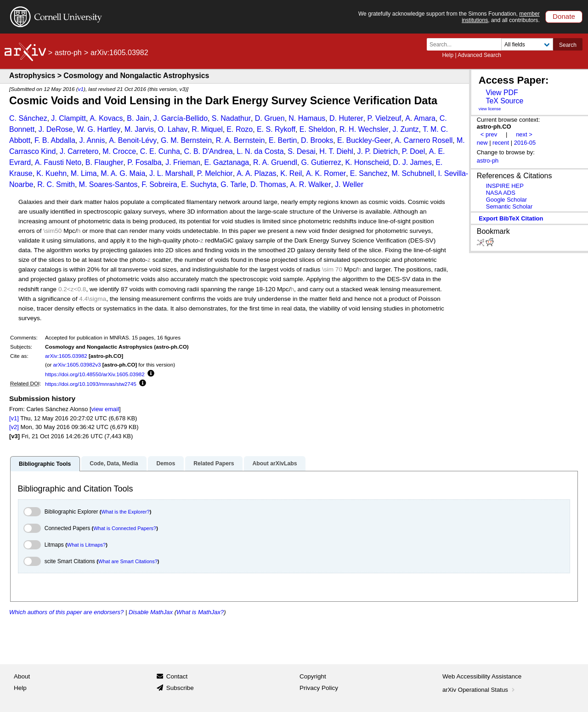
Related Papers (214, 463)
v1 (81, 89)
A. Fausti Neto (58, 162)
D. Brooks (317, 140)
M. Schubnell (413, 173)
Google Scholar (506, 200)
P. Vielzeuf (384, 118)
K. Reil (291, 173)
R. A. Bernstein (240, 140)
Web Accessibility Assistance (482, 676)
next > (524, 134)
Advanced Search (479, 55)
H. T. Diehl (336, 151)
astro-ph (68, 53)
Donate (564, 16)
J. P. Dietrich (378, 151)
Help (448, 55)
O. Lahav (173, 129)
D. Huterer (346, 118)
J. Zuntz (406, 129)
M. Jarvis (139, 129)
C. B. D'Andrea (208, 151)
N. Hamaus (307, 118)
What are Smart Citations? (128, 561)
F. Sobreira (159, 184)
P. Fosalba (144, 162)
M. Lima (84, 173)
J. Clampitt (68, 118)
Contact (177, 676)
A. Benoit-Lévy (133, 140)
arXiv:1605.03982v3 (77, 364)
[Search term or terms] (467, 44)
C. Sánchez (28, 118)
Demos (166, 463)
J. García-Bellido (181, 118)
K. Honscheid (367, 162)
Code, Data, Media (114, 463)
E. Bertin (283, 140)
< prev (489, 134)
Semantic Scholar (509, 206)
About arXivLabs (274, 463)
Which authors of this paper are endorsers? (66, 612)
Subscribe (180, 688)
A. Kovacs (107, 118)
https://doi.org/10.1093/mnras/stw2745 (91, 384)
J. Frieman (183, 162)
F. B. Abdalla (55, 140)
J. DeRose (56, 129)
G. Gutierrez (321, 162)
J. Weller (349, 184)
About (22, 676)
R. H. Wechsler (364, 129)
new (482, 143)
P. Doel (413, 151)
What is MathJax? (200, 612)
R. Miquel (207, 129)
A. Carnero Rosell (424, 140)
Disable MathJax (151, 612)
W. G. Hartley (99, 129)
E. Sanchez (369, 173)
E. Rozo (240, 129)
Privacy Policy (319, 688)
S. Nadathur (231, 118)
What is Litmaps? (86, 545)
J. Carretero (79, 151)
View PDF (502, 93)
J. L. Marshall (171, 173)
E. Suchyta (199, 184)
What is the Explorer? (126, 512)
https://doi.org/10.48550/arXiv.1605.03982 (95, 374)
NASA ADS (501, 193)
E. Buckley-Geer (364, 140)
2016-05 (525, 143)
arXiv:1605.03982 (66, 356)
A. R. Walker (310, 184)
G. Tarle (233, 184)
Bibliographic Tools (45, 464)
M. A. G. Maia (123, 173)
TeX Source (504, 101)
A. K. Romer (326, 173)
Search (568, 45)
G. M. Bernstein (186, 140)
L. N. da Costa (260, 151)
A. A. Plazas (256, 173)
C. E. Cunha (160, 151)
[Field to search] (527, 44)
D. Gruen (270, 118)
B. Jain (138, 118)
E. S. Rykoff (276, 129)
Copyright (313, 676)
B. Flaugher (105, 162)
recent (501, 143)
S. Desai (301, 151)
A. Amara (420, 118)
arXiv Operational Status (479, 690)
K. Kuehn (51, 173)
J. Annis (92, 140)
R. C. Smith (56, 184)
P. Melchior (215, 173)
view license (490, 109)
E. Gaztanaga (226, 162)
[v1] (14, 418)
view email (105, 409)
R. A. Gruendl (275, 162)
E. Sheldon (317, 129)
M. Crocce (119, 151)
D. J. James (412, 162)
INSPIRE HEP (505, 186)
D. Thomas (268, 184)
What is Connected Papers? (125, 528)
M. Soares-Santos (108, 184)
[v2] (14, 427)
